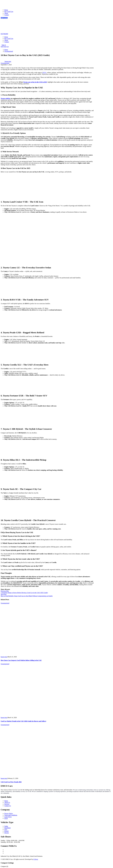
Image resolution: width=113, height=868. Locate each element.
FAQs (6, 818)
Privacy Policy (9, 813)
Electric (7, 833)
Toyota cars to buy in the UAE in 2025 (35, 82)
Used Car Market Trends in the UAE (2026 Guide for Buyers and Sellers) (23, 721)
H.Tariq (36, 859)
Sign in (4, 45)
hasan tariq (6, 61)
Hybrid (6, 831)
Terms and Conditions (11, 815)
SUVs (44, 73)
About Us (7, 802)
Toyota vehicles (5, 98)
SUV (6, 829)
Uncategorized (9, 51)
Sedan (6, 826)
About (6, 13)
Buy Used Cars (9, 12)
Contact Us (8, 806)
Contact (7, 15)
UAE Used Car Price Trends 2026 (11, 782)
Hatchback (7, 828)
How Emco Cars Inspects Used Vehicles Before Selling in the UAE (21, 660)
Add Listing (4, 18)
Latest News (8, 817)
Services (7, 804)
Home (6, 10)
